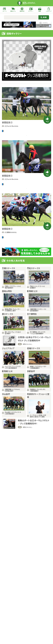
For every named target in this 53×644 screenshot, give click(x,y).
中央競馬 (5, 131)
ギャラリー (8, 146)
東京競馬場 (8, 152)
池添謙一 (21, 152)
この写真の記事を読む (27, 138)
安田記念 (35, 146)
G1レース (12, 131)
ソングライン (22, 146)
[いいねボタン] (47, 120)
